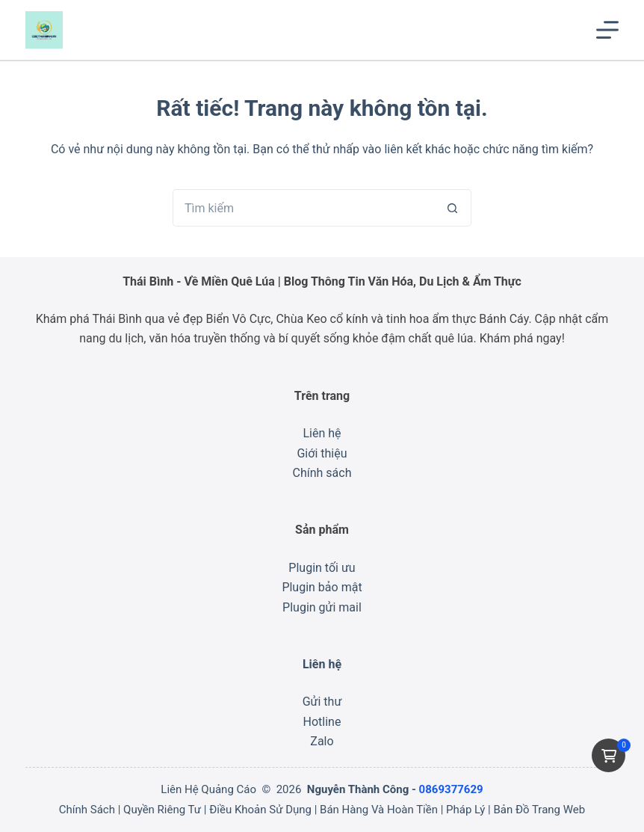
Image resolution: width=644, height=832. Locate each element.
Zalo (322, 741)
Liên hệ (322, 433)
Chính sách (322, 473)
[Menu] (607, 30)
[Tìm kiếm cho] (303, 208)
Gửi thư (322, 702)
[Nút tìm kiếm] (453, 208)
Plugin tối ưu (322, 568)
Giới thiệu (322, 453)
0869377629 (451, 789)
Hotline (322, 722)
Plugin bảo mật (322, 587)
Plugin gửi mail (322, 607)
